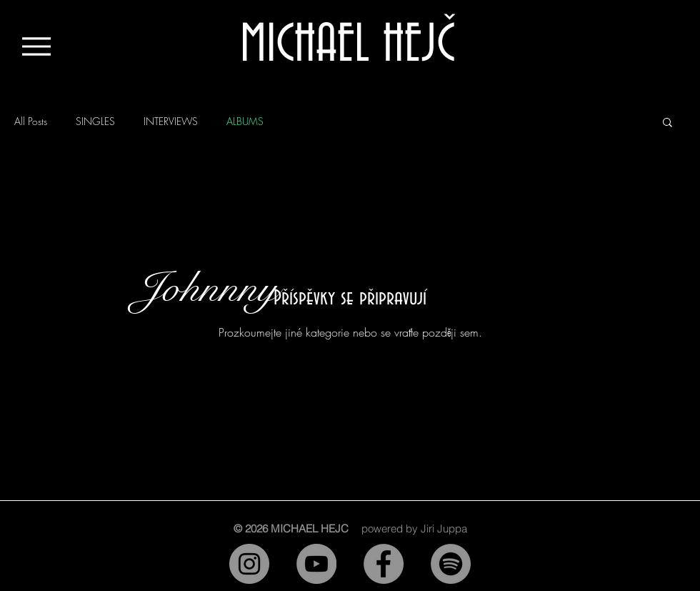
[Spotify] (451, 564)
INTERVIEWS (171, 121)
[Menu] (36, 46)
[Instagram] (249, 564)
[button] (667, 123)
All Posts (31, 121)
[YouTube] (316, 564)
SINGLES (95, 121)
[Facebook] (384, 564)
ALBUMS (245, 121)
